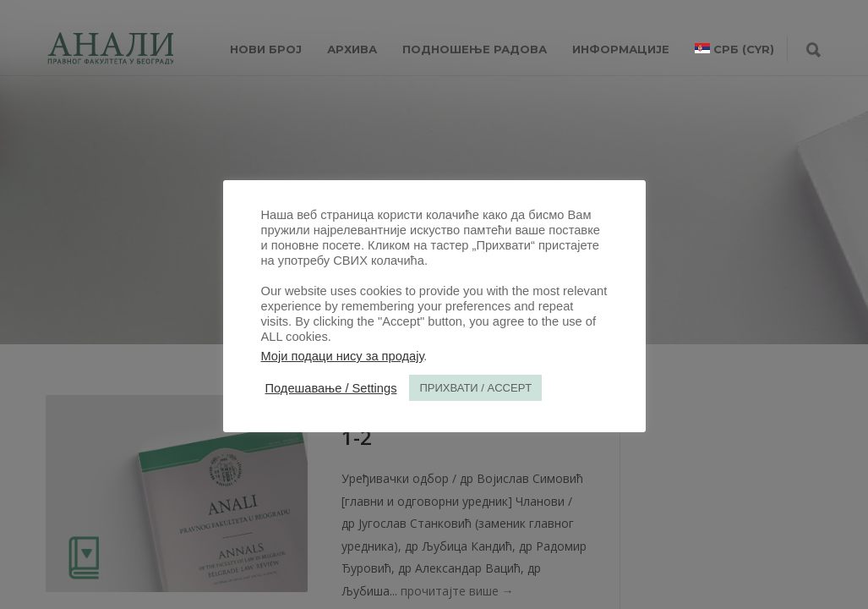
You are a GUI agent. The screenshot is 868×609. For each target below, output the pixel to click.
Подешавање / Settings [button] (331, 388)
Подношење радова (475, 49)
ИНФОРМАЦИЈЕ (621, 49)
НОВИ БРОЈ (266, 49)
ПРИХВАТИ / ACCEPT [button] (475, 388)
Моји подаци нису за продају (343, 356)
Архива (352, 49)
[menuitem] (734, 49)
